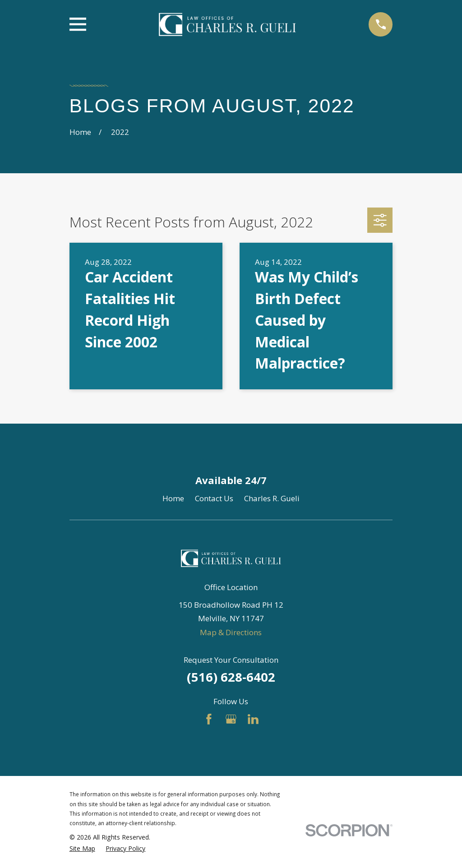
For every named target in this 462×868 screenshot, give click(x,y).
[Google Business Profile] (231, 719)
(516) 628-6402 (231, 677)
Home (173, 498)
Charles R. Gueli (272, 498)
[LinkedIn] (253, 719)
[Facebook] (209, 719)
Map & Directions (231, 632)
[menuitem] (82, 849)
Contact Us (214, 498)
